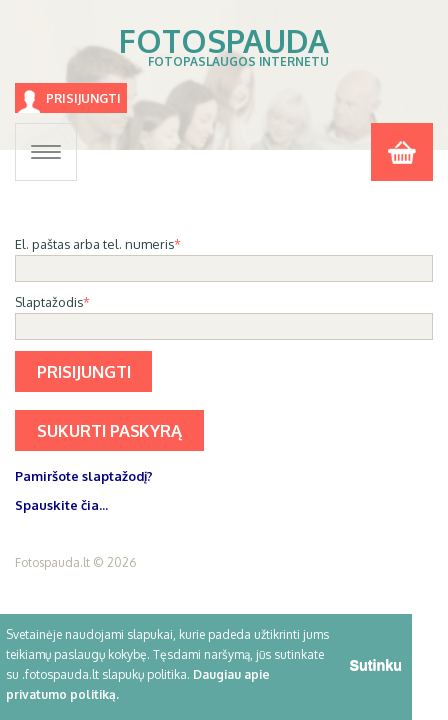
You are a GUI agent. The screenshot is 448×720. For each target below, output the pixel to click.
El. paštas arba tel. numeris (94, 244)
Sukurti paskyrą (109, 430)
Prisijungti (83, 98)
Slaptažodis (49, 302)
